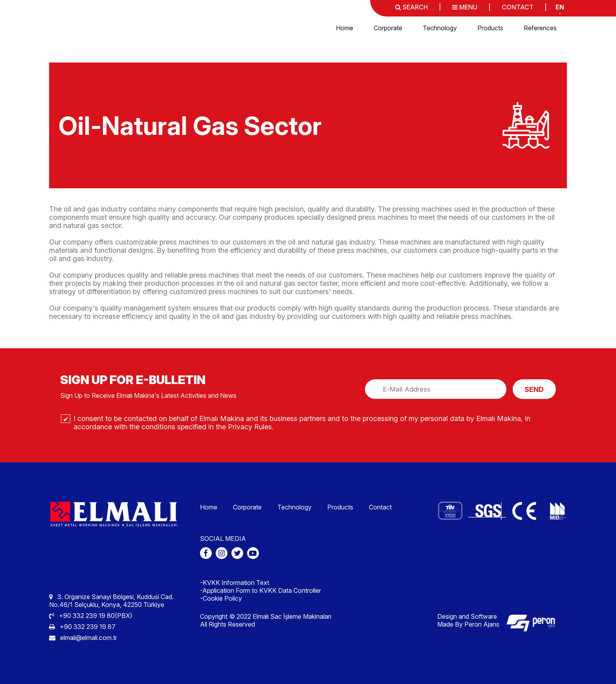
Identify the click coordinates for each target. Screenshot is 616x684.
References (540, 28)
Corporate (388, 28)
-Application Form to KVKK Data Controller (260, 590)
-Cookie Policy (221, 598)
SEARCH (412, 7)
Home (345, 28)
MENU (465, 7)
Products (490, 28)
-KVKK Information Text (235, 583)
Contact (380, 507)
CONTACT (518, 7)
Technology (440, 28)
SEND (534, 389)
